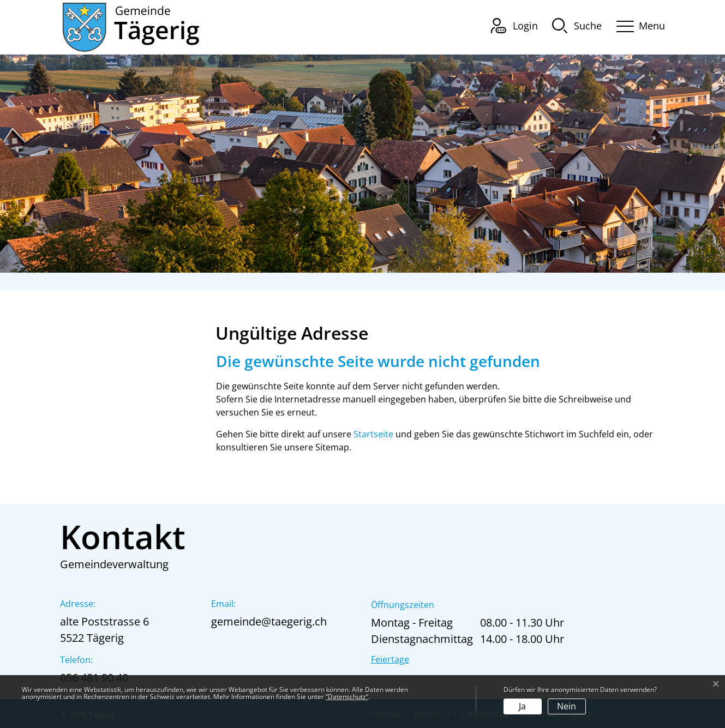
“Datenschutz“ (347, 697)
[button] (577, 25)
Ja (522, 706)
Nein (567, 706)
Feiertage (390, 659)
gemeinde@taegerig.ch (269, 621)
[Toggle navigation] (637, 24)
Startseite (373, 434)
